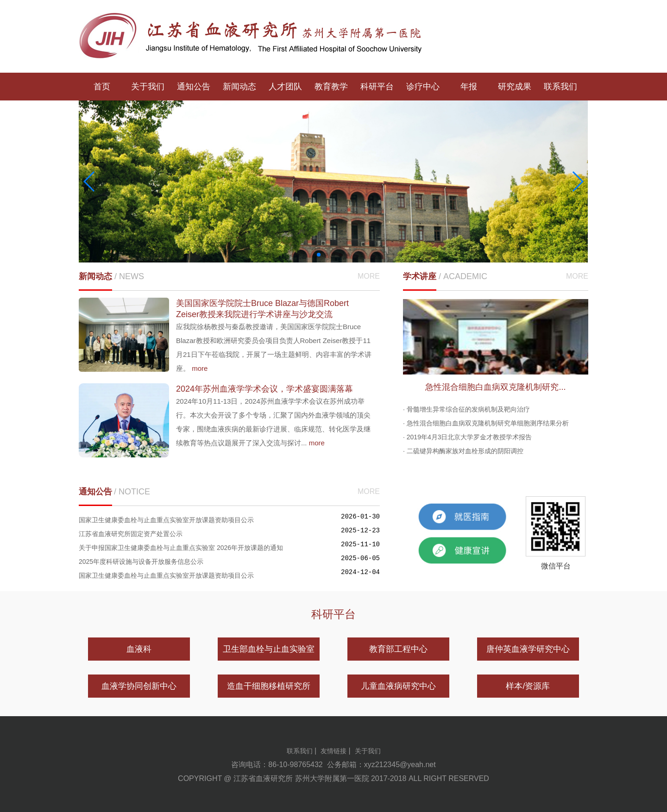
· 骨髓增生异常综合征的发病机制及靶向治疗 (466, 409)
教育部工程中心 (398, 649)
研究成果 (515, 87)
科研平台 (377, 87)
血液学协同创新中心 (139, 686)
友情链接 (333, 751)
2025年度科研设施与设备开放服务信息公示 (141, 562)
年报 (469, 87)
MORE (369, 276)
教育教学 (331, 87)
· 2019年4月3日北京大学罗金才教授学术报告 (468, 437)
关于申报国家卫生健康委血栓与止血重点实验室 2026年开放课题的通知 (181, 548)
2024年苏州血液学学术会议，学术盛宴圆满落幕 (264, 389)
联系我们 (560, 87)
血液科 (139, 649)
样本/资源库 (528, 686)
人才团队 (285, 87)
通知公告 (194, 87)
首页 (102, 87)
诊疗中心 (423, 87)
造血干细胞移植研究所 (269, 686)
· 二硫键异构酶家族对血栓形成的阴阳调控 (463, 451)
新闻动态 (239, 87)
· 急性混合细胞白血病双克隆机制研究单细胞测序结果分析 (486, 423)
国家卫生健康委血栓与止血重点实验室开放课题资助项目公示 (166, 520)
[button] (319, 255)
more (200, 368)
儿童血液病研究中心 (398, 686)
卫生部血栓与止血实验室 (269, 649)
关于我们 (148, 87)
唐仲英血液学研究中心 (528, 649)
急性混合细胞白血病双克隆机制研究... (495, 387)
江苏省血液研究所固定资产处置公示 (131, 534)
